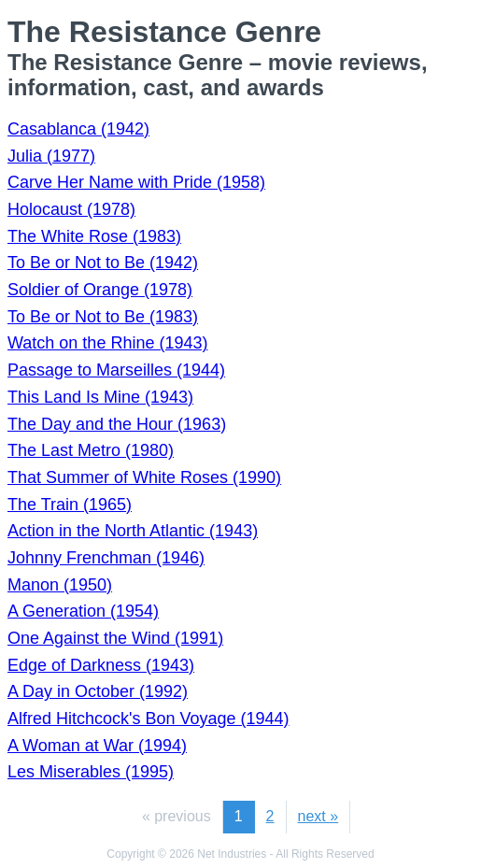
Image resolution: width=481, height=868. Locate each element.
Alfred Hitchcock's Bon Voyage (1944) (149, 719)
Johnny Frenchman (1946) (106, 558)
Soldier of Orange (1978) (100, 290)
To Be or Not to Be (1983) (103, 317)
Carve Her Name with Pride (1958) (136, 182)
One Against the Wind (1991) (115, 638)
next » (318, 816)
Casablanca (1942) (78, 129)
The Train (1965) (70, 505)
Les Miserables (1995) (91, 772)
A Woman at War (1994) (97, 746)
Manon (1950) (60, 585)
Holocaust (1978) (71, 209)
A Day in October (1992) (98, 691)
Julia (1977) (51, 156)
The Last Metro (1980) (91, 450)
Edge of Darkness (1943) (101, 665)
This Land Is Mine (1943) (100, 397)
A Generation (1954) (83, 611)
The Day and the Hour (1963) (117, 424)
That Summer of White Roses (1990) (144, 477)
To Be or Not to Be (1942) (103, 263)
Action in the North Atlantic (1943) (133, 531)
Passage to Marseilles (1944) (116, 370)
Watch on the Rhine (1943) (107, 343)
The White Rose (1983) (94, 236)
